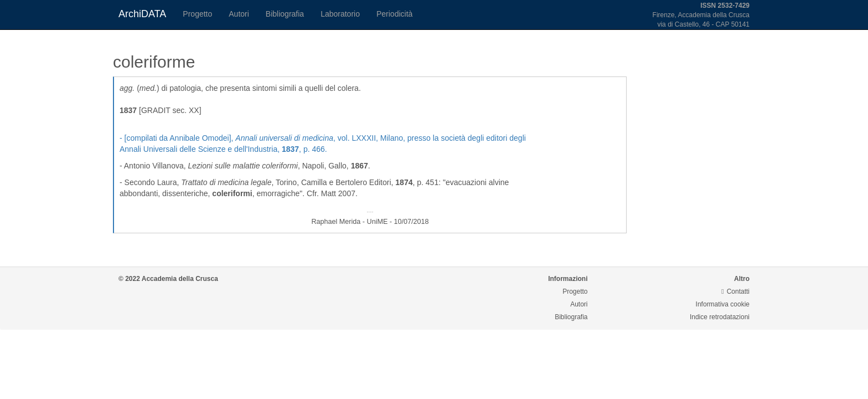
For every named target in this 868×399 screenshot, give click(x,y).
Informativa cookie (723, 304)
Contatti (735, 291)
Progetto (197, 14)
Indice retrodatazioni (720, 317)
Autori (239, 14)
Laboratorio (340, 14)
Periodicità (394, 14)
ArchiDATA (142, 14)
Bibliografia (285, 14)
